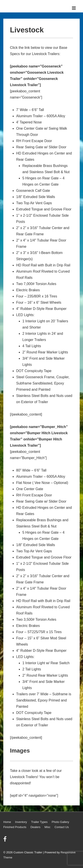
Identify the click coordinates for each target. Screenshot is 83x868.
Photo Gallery (60, 822)
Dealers (36, 827)
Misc (47, 827)
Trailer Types (39, 822)
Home (7, 822)
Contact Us (62, 827)
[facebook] (6, 841)
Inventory (21, 822)
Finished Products (15, 827)
